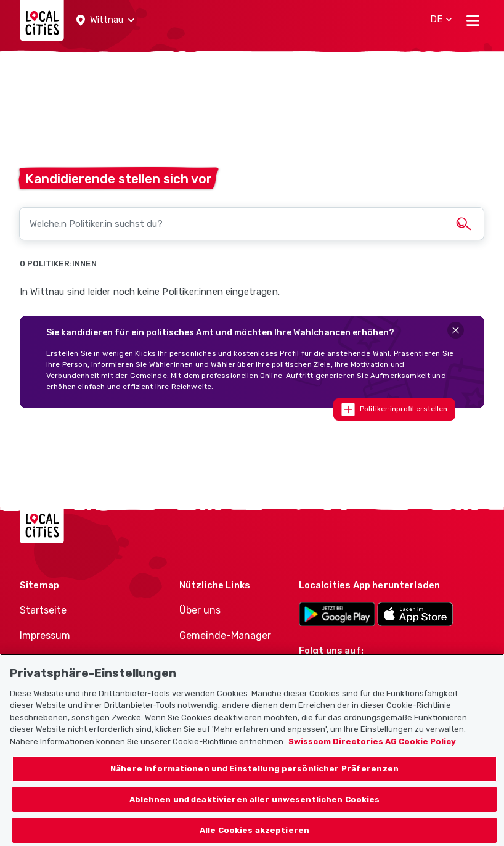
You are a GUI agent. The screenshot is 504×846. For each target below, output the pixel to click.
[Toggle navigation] (473, 20)
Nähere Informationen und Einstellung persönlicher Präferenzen (254, 786)
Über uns (200, 610)
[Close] (456, 330)
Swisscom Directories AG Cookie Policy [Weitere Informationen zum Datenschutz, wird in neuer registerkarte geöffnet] (372, 759)
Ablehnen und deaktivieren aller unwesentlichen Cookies (255, 817)
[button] (105, 20)
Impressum (45, 635)
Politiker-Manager (220, 661)
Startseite (43, 610)
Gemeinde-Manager (225, 635)
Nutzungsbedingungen (74, 661)
